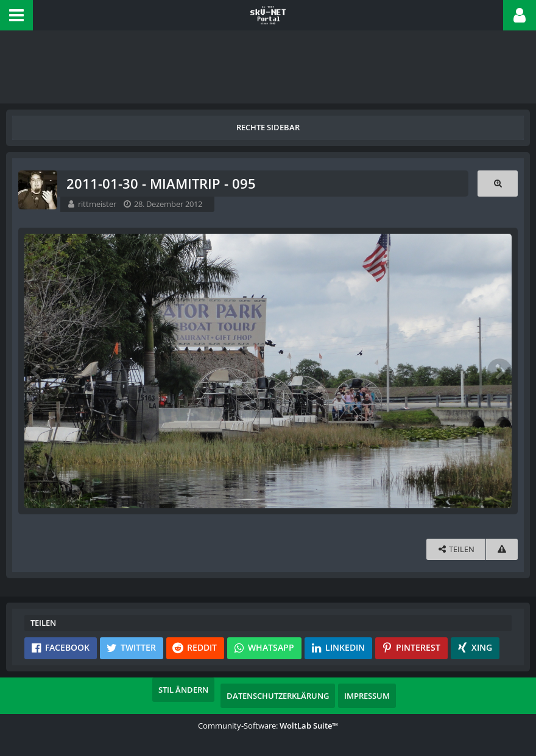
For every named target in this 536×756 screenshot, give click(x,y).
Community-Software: (268, 726)
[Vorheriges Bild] (37, 371)
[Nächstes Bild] (499, 371)
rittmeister (97, 204)
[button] (16, 15)
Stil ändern (183, 690)
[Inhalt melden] (502, 549)
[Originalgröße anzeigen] (498, 184)
